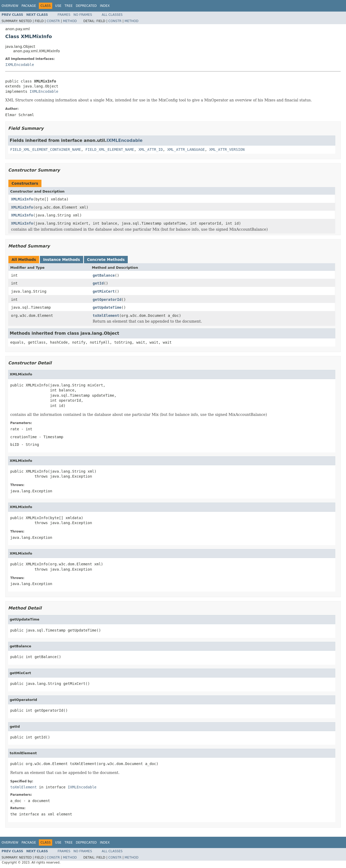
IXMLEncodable (20, 65)
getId (98, 283)
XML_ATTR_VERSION (227, 149)
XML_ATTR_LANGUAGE (186, 149)
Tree (69, 6)
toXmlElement (106, 316)
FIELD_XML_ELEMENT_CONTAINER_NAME (46, 149)
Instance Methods (61, 260)
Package (29, 6)
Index (105, 6)
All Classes (112, 15)
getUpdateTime (107, 307)
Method (70, 21)
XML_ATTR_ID (151, 149)
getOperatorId (107, 299)
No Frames (83, 15)
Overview (10, 6)
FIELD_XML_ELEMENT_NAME (110, 149)
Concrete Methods (106, 260)
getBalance (104, 275)
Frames (64, 15)
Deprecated (86, 6)
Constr (53, 21)
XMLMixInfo (22, 199)
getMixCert (104, 291)
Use (58, 6)
